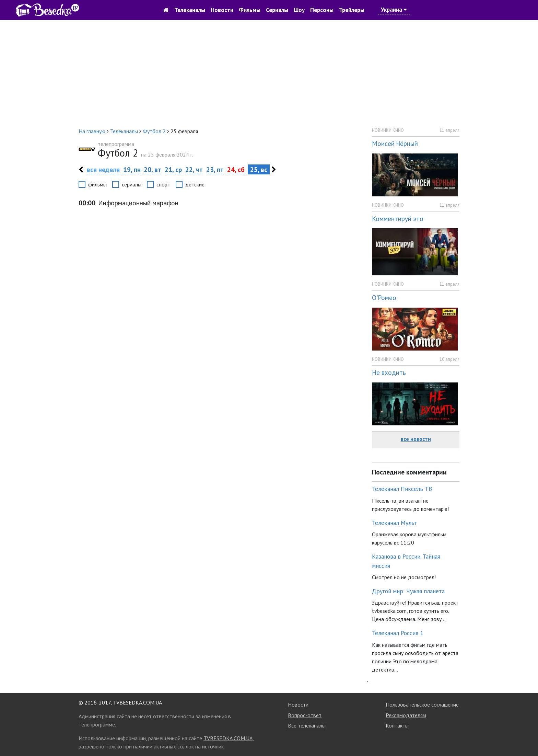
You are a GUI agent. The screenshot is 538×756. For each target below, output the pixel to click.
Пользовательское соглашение (422, 705)
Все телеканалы (307, 725)
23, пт (215, 169)
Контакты (397, 725)
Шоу (299, 10)
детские (195, 184)
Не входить (389, 372)
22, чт (194, 169)
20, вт (153, 169)
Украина (394, 10)
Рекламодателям (406, 715)
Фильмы (250, 10)
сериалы (132, 184)
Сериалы (277, 10)
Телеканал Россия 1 (398, 633)
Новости (222, 10)
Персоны (322, 10)
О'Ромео (384, 297)
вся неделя (103, 169)
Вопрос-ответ (305, 715)
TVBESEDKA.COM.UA (137, 702)
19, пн (132, 169)
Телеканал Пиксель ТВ (402, 489)
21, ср (173, 169)
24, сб (236, 169)
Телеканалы (190, 10)
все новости (416, 439)
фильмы (97, 184)
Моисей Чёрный (395, 143)
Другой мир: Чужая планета (408, 591)
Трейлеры (352, 10)
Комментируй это (398, 219)
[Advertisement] (269, 73)
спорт (163, 184)
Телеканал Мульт (395, 523)
